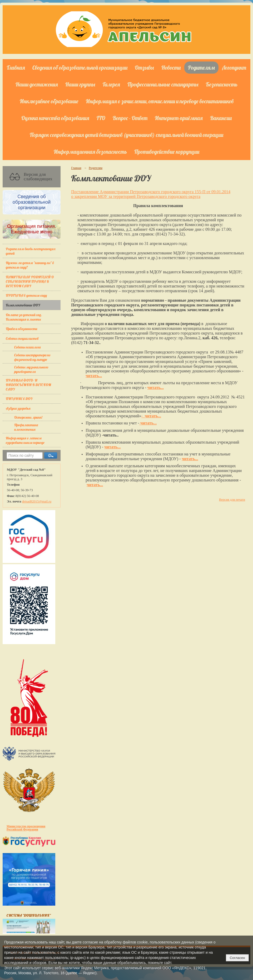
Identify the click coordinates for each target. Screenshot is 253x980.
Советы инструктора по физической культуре (32, 357)
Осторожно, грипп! (28, 417)
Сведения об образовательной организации (80, 68)
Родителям (201, 68)
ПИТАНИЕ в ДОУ (19, 399)
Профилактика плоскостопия (26, 427)
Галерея (111, 84)
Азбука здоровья (18, 408)
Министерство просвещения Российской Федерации (26, 828)
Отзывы (144, 68)
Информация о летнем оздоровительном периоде (25, 440)
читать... (94, 376)
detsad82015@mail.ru (37, 501)
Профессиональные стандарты (163, 84)
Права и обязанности (21, 329)
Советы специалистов (22, 338)
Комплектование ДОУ (23, 305)
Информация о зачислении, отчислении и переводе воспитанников (160, 101)
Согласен (237, 958)
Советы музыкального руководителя (31, 369)
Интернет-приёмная (179, 118)
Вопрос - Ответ (130, 118)
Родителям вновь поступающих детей (31, 251)
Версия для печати (232, 500)
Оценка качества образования (55, 118)
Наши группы (80, 84)
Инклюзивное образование (49, 101)
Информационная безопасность (90, 152)
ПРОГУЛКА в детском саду (26, 295)
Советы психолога (27, 347)
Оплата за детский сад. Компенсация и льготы (24, 317)
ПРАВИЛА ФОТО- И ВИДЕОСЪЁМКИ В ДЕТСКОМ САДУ (28, 385)
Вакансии (221, 118)
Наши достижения (37, 84)
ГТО (101, 118)
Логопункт (234, 68)
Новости (171, 68)
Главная (16, 68)
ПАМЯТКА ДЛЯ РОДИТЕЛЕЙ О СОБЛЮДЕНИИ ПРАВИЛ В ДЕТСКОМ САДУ (30, 281)
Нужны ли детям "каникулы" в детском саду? (30, 265)
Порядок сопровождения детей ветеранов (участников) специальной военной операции (126, 135)
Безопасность (222, 84)
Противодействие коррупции (167, 152)
